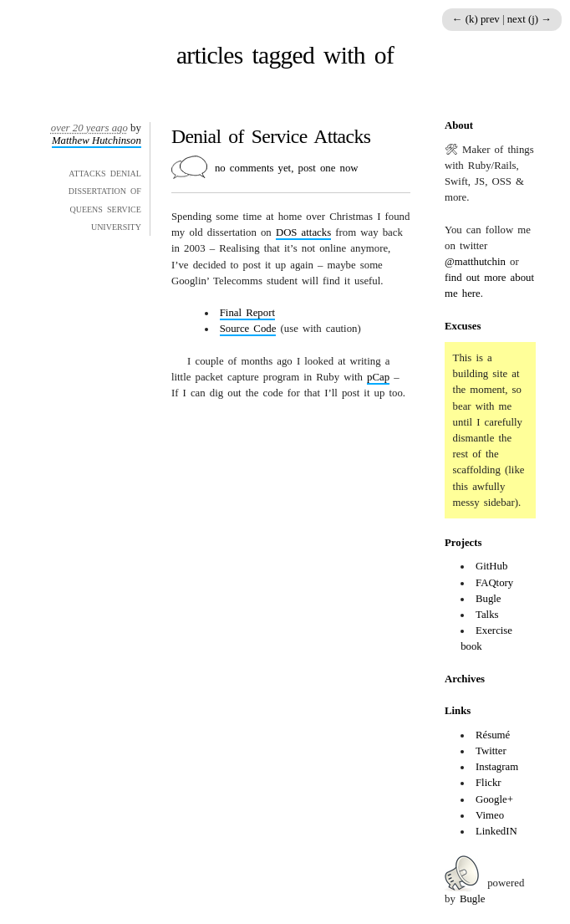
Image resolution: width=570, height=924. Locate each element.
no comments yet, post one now (287, 168)
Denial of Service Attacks (271, 136)
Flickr (489, 783)
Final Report (247, 313)
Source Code (248, 329)
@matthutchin (475, 262)
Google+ (494, 799)
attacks (303, 232)
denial (126, 172)
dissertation (97, 190)
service (124, 208)
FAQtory (494, 583)
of (136, 190)
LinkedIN (496, 831)
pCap (378, 377)
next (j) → (529, 19)
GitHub (491, 566)
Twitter (491, 751)
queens (86, 208)
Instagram (497, 767)
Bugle (489, 599)
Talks (487, 615)
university (116, 226)
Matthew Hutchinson (97, 140)
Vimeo (490, 815)
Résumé (493, 735)
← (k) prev (477, 19)
